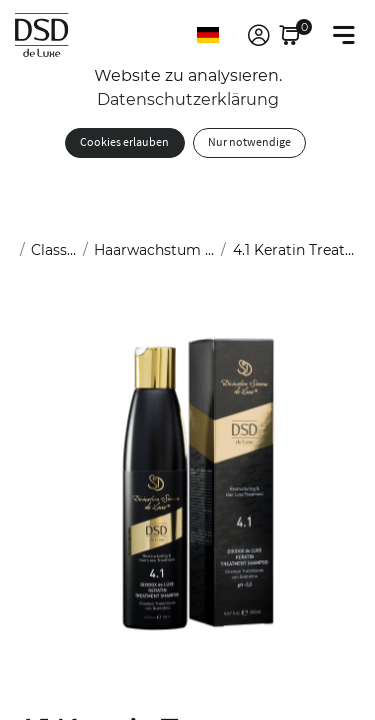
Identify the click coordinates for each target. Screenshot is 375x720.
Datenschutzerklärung (188, 99)
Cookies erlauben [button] (124, 142)
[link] (259, 35)
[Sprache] (218, 35)
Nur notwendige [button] (249, 142)
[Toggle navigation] (344, 35)
